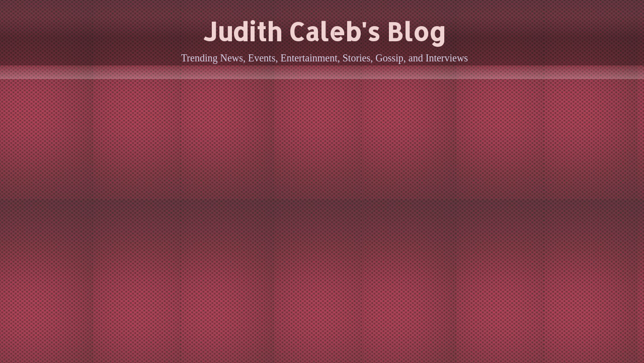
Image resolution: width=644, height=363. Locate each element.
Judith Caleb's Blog (325, 31)
